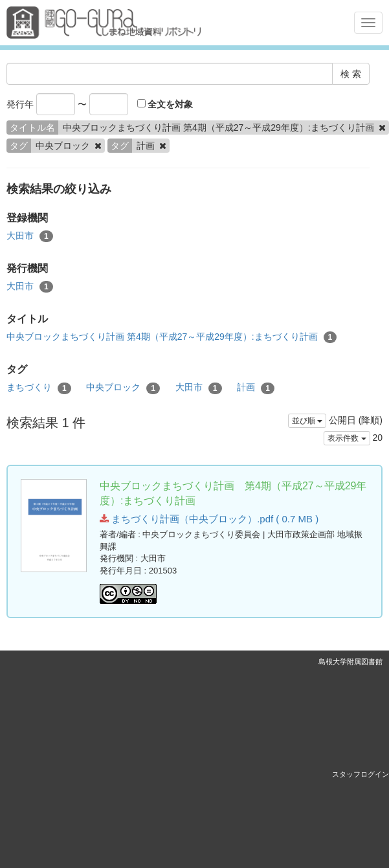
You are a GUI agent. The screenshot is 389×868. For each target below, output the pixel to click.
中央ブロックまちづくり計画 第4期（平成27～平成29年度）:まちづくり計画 (172, 337)
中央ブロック (123, 388)
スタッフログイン (361, 774)
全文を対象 (165, 104)
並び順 (307, 421)
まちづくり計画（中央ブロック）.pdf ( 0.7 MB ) (209, 519)
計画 (256, 388)
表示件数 (347, 438)
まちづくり (39, 388)
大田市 (30, 236)
